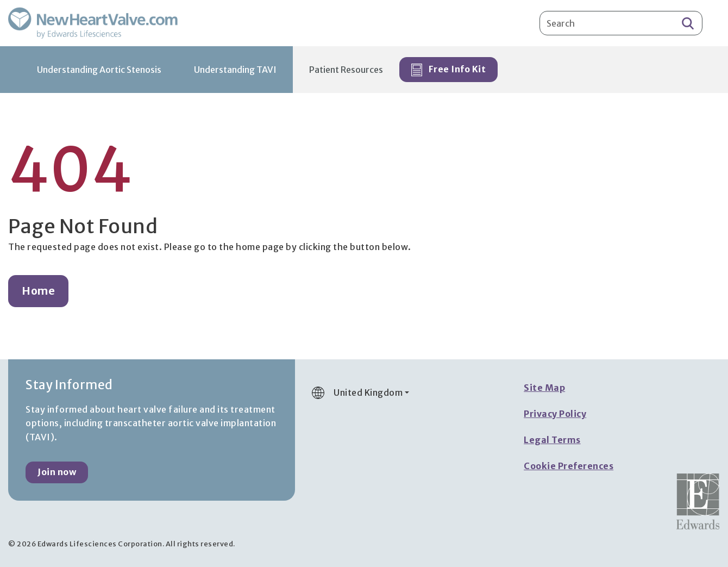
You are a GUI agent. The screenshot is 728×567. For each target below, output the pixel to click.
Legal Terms (552, 440)
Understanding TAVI (235, 70)
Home (38, 291)
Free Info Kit (448, 70)
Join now (57, 472)
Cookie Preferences (569, 466)
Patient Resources (346, 70)
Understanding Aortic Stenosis (99, 70)
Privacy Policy (555, 414)
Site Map (544, 388)
